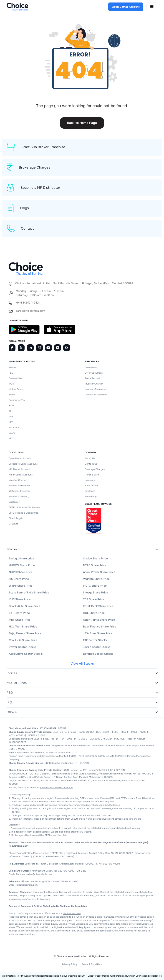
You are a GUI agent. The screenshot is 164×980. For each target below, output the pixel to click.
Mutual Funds (16, 389)
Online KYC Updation (96, 395)
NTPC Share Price (95, 565)
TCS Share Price (94, 599)
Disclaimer (14, 502)
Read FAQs (91, 496)
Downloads (91, 367)
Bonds (12, 395)
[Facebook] (12, 348)
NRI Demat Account (19, 469)
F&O (11, 373)
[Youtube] (48, 348)
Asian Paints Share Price (99, 620)
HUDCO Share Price (22, 565)
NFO (11, 438)
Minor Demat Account (21, 475)
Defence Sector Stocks (98, 654)
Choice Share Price (95, 559)
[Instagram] (39, 348)
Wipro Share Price (21, 586)
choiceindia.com (72, 913)
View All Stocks (82, 664)
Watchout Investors (19, 491)
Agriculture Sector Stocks (26, 654)
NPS (11, 422)
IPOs (11, 384)
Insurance (14, 428)
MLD (11, 405)
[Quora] (67, 348)
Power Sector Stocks (23, 647)
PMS (11, 417)
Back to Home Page (82, 123)
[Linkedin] (30, 348)
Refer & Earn (92, 475)
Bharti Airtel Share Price (25, 606)
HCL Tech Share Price (23, 627)
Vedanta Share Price (96, 579)
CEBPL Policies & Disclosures (24, 507)
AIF (10, 411)
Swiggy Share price (21, 559)
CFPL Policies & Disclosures (23, 513)
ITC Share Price (19, 579)
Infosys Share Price (96, 593)
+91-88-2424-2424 (28, 303)
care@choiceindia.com (30, 311)
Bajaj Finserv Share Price (25, 633)
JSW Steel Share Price (98, 633)
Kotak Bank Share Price (98, 606)
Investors (90, 480)
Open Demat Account (20, 458)
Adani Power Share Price (99, 572)
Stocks (12, 367)
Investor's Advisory (19, 496)
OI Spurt (13, 524)
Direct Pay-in (16, 518)
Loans (12, 433)
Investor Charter (94, 384)
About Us (90, 458)
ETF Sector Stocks (95, 640)
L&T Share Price (19, 613)
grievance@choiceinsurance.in (56, 788)
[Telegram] (58, 348)
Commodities (15, 378)
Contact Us (91, 464)
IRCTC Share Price (95, 586)
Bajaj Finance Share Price (100, 627)
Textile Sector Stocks (97, 647)
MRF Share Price (20, 620)
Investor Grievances (96, 389)
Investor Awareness (19, 486)
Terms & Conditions (92, 964)
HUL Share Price (94, 613)
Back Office (91, 486)
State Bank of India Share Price (29, 593)
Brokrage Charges (95, 469)
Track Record (92, 378)
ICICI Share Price (20, 599)
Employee (90, 491)
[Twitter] (21, 348)
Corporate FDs (17, 400)
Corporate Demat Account (23, 464)
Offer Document (94, 373)
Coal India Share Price (23, 640)
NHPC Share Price (21, 572)
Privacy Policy (69, 964)
